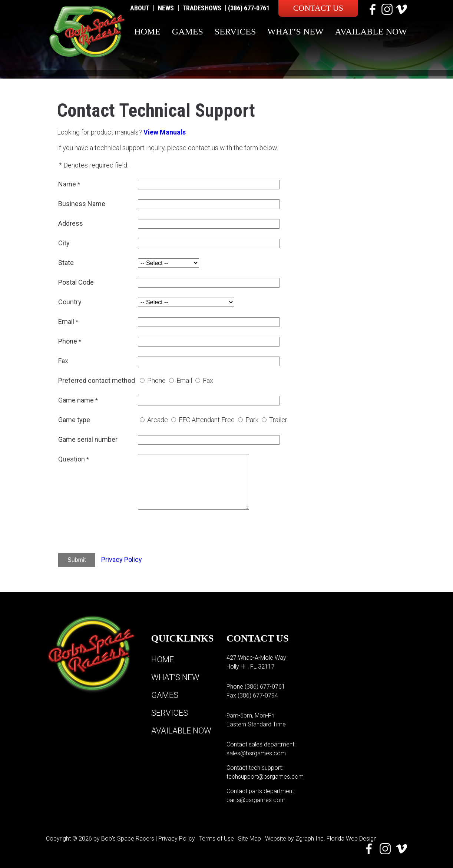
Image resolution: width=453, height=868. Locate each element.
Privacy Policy (122, 559)
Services (235, 32)
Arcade (158, 420)
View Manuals (165, 132)
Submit (77, 560)
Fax (208, 380)
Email (184, 380)
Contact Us (318, 8)
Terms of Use (216, 839)
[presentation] (194, 533)
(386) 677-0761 (249, 8)
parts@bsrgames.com (256, 800)
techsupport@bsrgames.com (265, 777)
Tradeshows (202, 8)
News (166, 8)
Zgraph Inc (310, 839)
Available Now (371, 32)
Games (188, 32)
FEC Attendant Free (207, 420)
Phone (156, 380)
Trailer (278, 420)
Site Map (249, 839)
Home (147, 32)
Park (252, 420)
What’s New (295, 32)
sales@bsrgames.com (256, 753)
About (140, 8)
